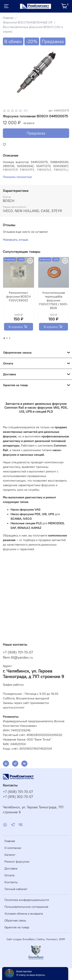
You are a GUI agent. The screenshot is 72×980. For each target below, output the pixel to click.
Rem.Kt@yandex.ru (18, 657)
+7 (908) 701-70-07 (18, 652)
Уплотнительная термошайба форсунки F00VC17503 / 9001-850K (54, 300)
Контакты (11, 882)
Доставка (11, 868)
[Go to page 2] (7, 338)
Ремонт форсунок (17, 862)
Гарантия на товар (17, 927)
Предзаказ (36, 133)
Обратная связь (15, 920)
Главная (8, 18)
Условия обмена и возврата (24, 914)
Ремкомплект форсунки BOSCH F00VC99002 (18, 296)
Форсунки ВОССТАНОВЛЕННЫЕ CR (28, 22)
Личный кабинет (16, 889)
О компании (13, 848)
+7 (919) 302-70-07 (18, 797)
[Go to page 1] (4, 338)
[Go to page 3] (10, 338)
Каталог (10, 855)
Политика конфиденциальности (27, 900)
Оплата (9, 875)
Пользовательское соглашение (26, 907)
